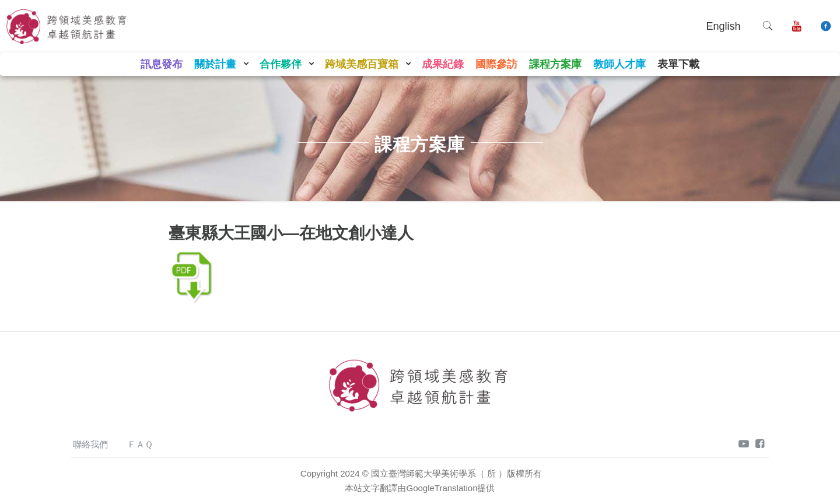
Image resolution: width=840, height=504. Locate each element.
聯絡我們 (90, 444)
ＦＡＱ (140, 444)
